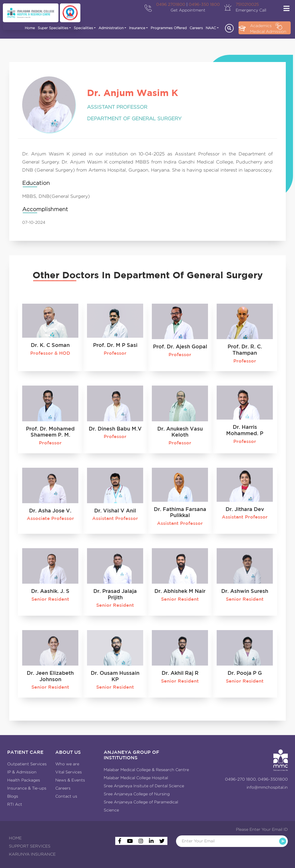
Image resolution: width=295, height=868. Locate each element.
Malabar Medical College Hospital (136, 778)
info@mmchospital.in (267, 787)
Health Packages (24, 780)
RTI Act (15, 804)
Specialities (83, 28)
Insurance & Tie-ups (27, 788)
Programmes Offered (169, 28)
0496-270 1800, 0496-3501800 (256, 779)
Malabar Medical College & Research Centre (146, 770)
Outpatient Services (27, 764)
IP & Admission (22, 772)
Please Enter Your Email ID (262, 829)
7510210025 (247, 4)
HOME (15, 838)
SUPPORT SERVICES (30, 846)
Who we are (67, 764)
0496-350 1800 (204, 4)
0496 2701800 (171, 4)
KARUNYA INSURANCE (32, 854)
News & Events (70, 780)
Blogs (13, 796)
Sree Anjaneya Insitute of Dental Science (144, 786)
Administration (111, 28)
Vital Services (69, 772)
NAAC (211, 28)
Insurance (137, 28)
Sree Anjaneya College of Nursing (137, 794)
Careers (196, 28)
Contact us (66, 796)
